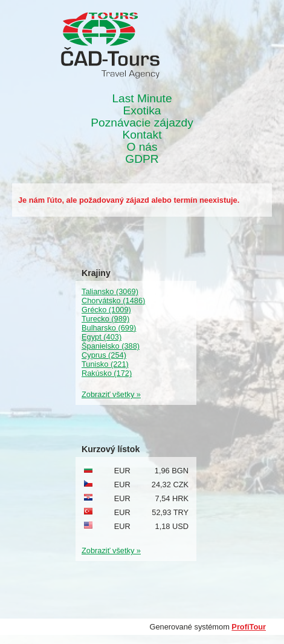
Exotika (142, 111)
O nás (142, 147)
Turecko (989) (105, 319)
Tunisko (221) (105, 364)
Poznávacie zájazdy (142, 123)
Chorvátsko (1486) (113, 301)
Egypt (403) (102, 337)
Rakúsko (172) (107, 373)
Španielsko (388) (111, 346)
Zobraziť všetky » (111, 394)
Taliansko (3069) (110, 291)
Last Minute (142, 99)
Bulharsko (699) (109, 328)
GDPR (142, 159)
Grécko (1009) (106, 310)
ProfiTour (249, 627)
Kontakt (142, 135)
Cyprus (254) (104, 355)
